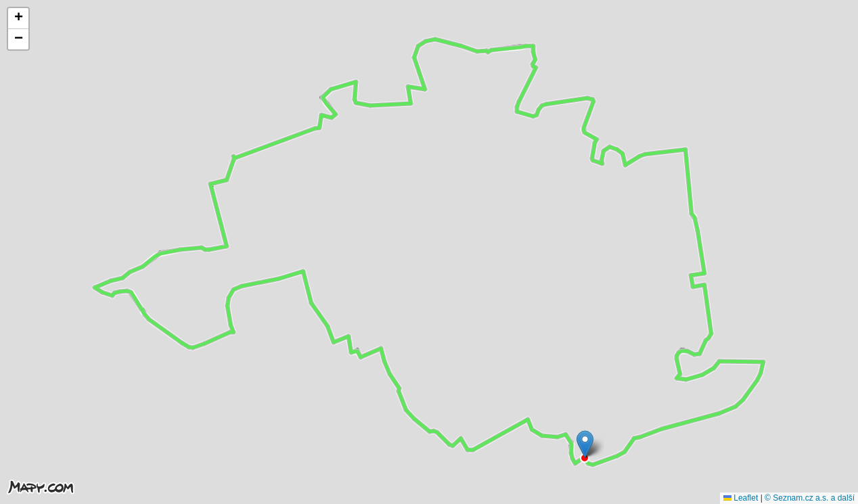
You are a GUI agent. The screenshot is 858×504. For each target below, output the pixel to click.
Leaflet (741, 498)
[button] (585, 444)
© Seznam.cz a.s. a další (810, 498)
